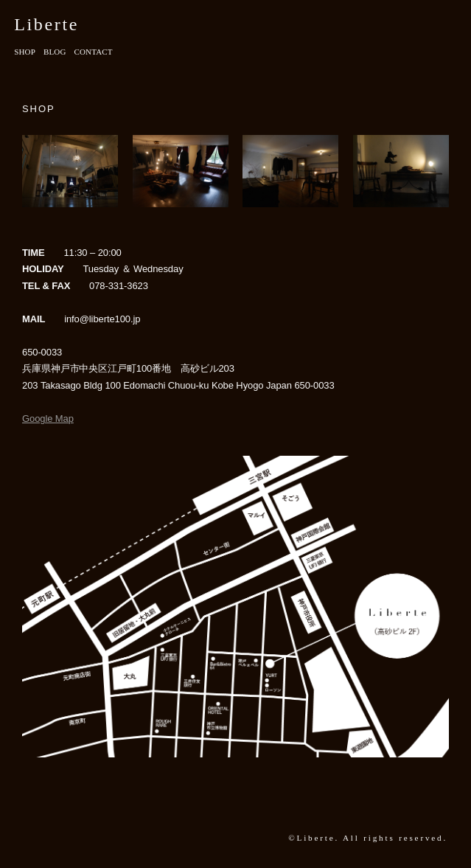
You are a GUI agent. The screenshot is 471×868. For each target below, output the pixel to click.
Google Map (48, 419)
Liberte (46, 24)
